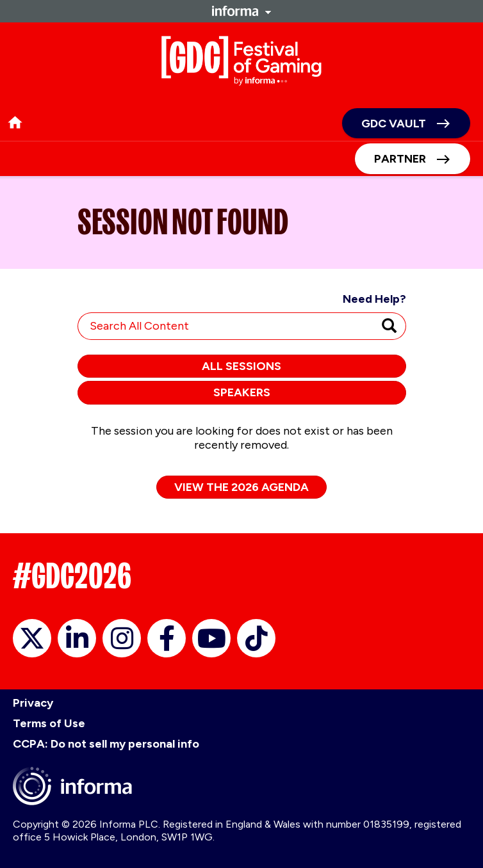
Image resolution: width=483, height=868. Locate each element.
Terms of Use (49, 723)
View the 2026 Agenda (241, 487)
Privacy (33, 703)
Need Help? (374, 299)
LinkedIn (77, 638)
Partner (400, 159)
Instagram (122, 638)
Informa (241, 11)
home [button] (15, 123)
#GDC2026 (72, 576)
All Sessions (241, 366)
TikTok (256, 638)
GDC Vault (394, 124)
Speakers (242, 392)
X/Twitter (32, 638)
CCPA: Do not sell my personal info (106, 744)
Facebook (167, 638)
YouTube (211, 638)
